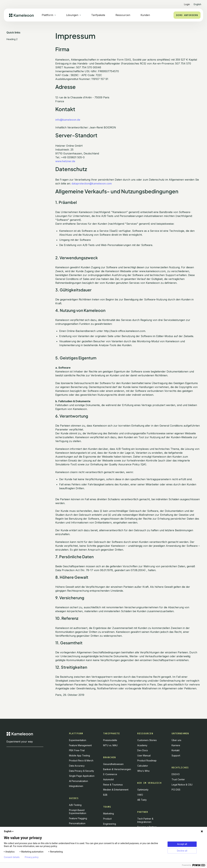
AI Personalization (79, 781)
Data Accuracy (77, 766)
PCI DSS (176, 790)
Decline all (182, 851)
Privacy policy (32, 857)
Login (187, 4)
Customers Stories (147, 740)
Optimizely (143, 790)
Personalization (77, 823)
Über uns (176, 740)
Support (176, 756)
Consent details (12, 857)
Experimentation (78, 740)
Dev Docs (143, 750)
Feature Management (80, 745)
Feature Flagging (78, 818)
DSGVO (176, 774)
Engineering (110, 824)
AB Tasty (142, 800)
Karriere (176, 745)
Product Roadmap (147, 761)
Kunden (145, 15)
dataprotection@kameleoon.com (92, 183)
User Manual (144, 756)
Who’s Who (143, 771)
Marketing (109, 813)
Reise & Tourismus (113, 785)
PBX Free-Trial (77, 750)
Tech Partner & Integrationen (145, 820)
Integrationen (76, 786)
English (9, 831)
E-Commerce (110, 774)
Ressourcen (123, 15)
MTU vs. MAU (110, 745)
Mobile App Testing (79, 756)
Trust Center (178, 779)
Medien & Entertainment (116, 790)
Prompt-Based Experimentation (78, 812)
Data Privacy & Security (82, 771)
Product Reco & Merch (81, 761)
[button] (197, 3)
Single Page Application (82, 776)
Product (107, 819)
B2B (105, 795)
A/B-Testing (75, 805)
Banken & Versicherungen (117, 769)
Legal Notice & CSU (182, 785)
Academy (142, 745)
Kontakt (176, 750)
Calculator (143, 766)
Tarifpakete (98, 15)
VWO (140, 795)
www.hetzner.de (65, 161)
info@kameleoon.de (68, 120)
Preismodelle (110, 740)
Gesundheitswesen (113, 764)
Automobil (108, 779)
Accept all (182, 844)
